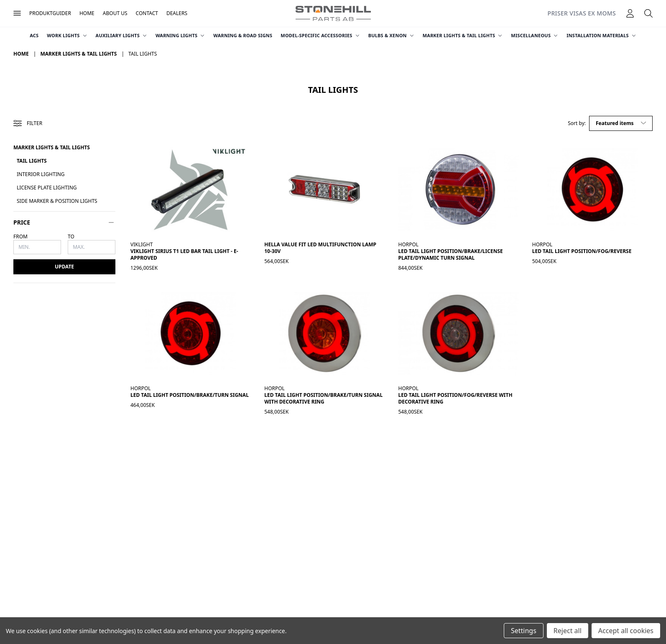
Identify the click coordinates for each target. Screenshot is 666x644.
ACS (34, 35)
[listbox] (621, 123)
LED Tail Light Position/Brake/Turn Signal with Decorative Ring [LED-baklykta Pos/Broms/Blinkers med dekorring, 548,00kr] (323, 398)
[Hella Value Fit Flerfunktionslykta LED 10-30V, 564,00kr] (324, 189)
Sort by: (577, 123)
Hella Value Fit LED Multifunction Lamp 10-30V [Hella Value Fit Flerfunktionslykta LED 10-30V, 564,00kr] (320, 248)
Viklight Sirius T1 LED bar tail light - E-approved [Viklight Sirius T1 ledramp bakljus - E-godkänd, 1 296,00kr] (184, 254)
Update (64, 267)
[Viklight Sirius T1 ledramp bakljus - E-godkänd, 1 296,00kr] (191, 189)
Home (87, 13)
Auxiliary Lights (121, 35)
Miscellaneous (535, 35)
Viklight (142, 244)
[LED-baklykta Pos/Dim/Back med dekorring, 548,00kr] (459, 333)
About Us (115, 13)
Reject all (568, 631)
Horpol (409, 244)
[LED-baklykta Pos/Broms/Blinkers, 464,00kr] (191, 333)
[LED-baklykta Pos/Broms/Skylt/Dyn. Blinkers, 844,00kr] (459, 189)
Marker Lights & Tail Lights (463, 35)
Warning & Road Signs (243, 35)
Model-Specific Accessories (320, 35)
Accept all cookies (626, 631)
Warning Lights (180, 35)
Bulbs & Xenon (391, 35)
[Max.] (92, 247)
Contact (147, 13)
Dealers (177, 13)
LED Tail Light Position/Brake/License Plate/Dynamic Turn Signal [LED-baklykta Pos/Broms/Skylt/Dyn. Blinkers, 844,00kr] (451, 254)
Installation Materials (601, 35)
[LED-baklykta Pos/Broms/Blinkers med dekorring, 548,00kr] (324, 333)
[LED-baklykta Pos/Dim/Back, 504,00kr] (592, 189)
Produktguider (50, 13)
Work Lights (67, 35)
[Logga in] (630, 13)
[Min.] (37, 247)
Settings (524, 631)
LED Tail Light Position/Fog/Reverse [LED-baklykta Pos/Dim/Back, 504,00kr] (582, 251)
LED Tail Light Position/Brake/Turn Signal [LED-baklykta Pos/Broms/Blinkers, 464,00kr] (190, 395)
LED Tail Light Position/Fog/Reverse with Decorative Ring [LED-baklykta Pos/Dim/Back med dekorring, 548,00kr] (455, 398)
